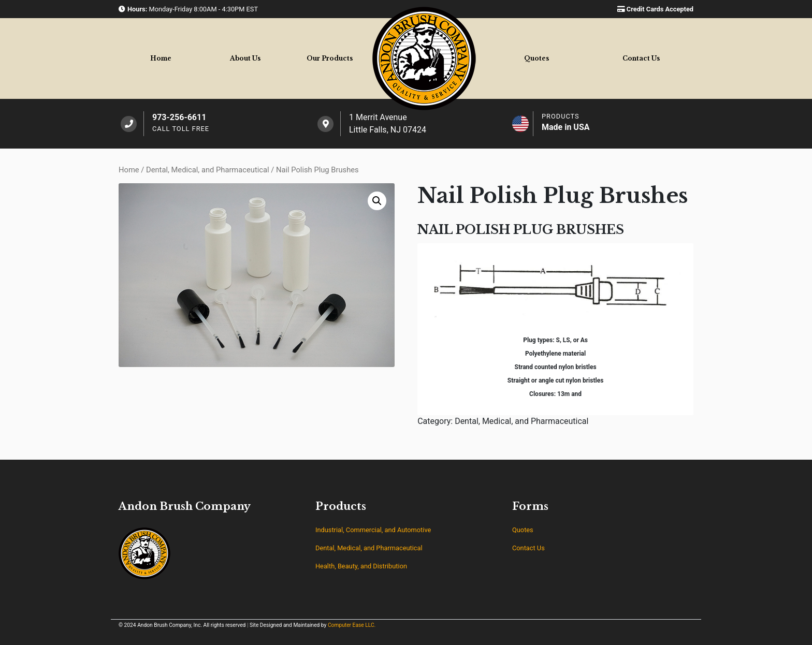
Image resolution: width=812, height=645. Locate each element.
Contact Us (528, 548)
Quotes (536, 58)
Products (330, 58)
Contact (641, 58)
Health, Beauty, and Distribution (361, 566)
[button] (377, 201)
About (245, 58)
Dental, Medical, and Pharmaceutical (208, 170)
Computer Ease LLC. (352, 625)
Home (161, 58)
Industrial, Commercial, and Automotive (373, 530)
